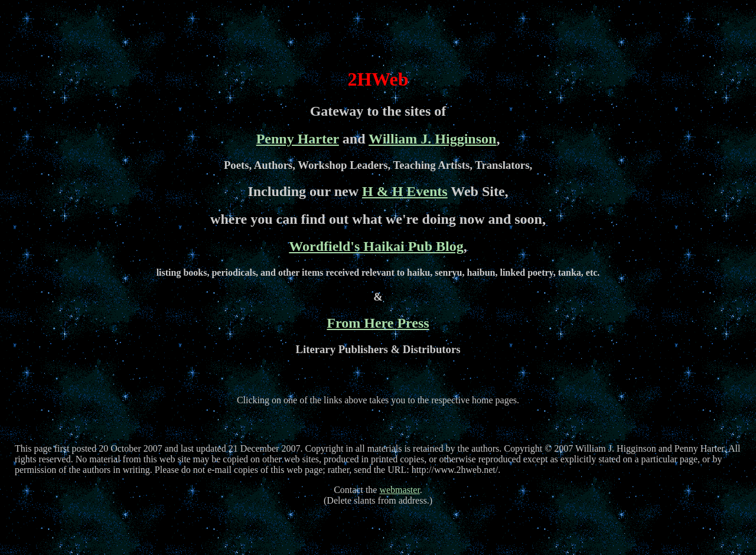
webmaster (399, 490)
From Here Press (378, 323)
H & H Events (405, 191)
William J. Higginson (432, 139)
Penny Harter (298, 139)
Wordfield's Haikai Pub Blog (376, 246)
